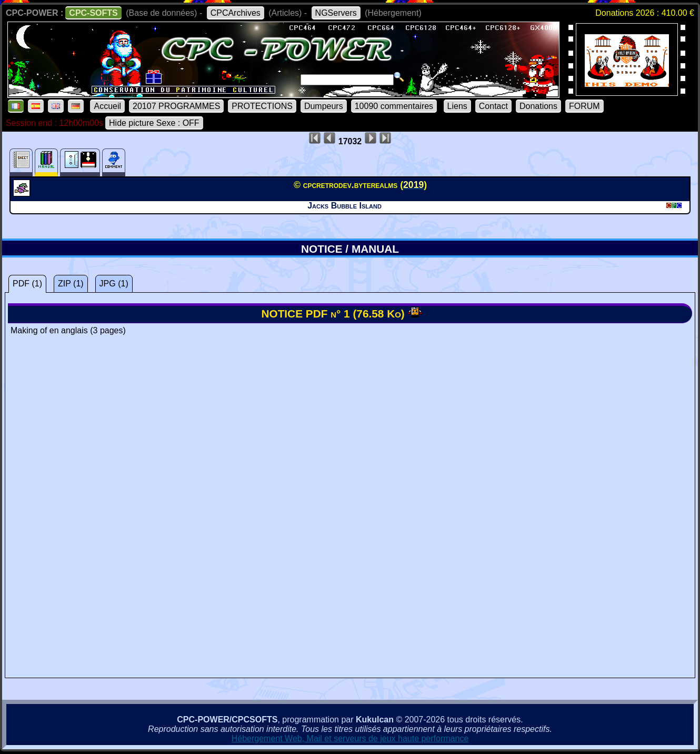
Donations (538, 106)
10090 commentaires (394, 106)
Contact (493, 106)
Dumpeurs (324, 106)
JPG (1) (114, 284)
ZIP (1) (71, 284)
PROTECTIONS (262, 106)
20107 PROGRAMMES (176, 106)
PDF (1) (27, 284)
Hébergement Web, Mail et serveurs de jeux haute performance (350, 738)
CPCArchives (236, 13)
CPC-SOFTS (93, 13)
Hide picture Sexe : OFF (154, 123)
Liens (457, 106)
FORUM (584, 106)
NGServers (336, 13)
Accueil (107, 106)
